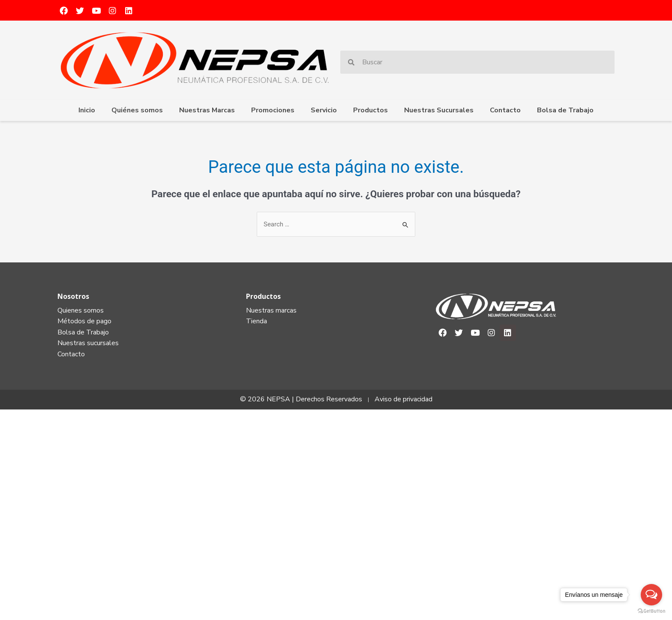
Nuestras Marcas (207, 110)
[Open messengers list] (651, 595)
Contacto (505, 110)
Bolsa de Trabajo (565, 110)
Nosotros (73, 296)
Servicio (324, 110)
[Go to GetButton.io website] (651, 611)
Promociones (273, 110)
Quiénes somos (137, 110)
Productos (370, 110)
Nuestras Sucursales (439, 110)
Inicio (87, 110)
